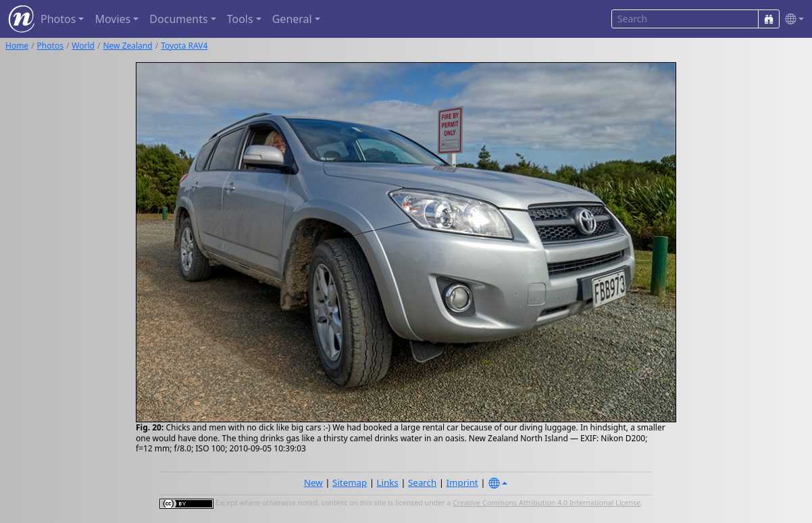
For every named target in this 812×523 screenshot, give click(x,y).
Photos (50, 46)
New (313, 482)
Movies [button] (112, 19)
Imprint (462, 482)
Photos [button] (58, 19)
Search (422, 482)
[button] (792, 19)
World (83, 46)
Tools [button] (240, 19)
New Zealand (127, 46)
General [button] (292, 19)
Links (388, 482)
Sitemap (350, 482)
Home (17, 46)
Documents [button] (178, 19)
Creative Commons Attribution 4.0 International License (547, 503)
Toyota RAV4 (184, 46)
